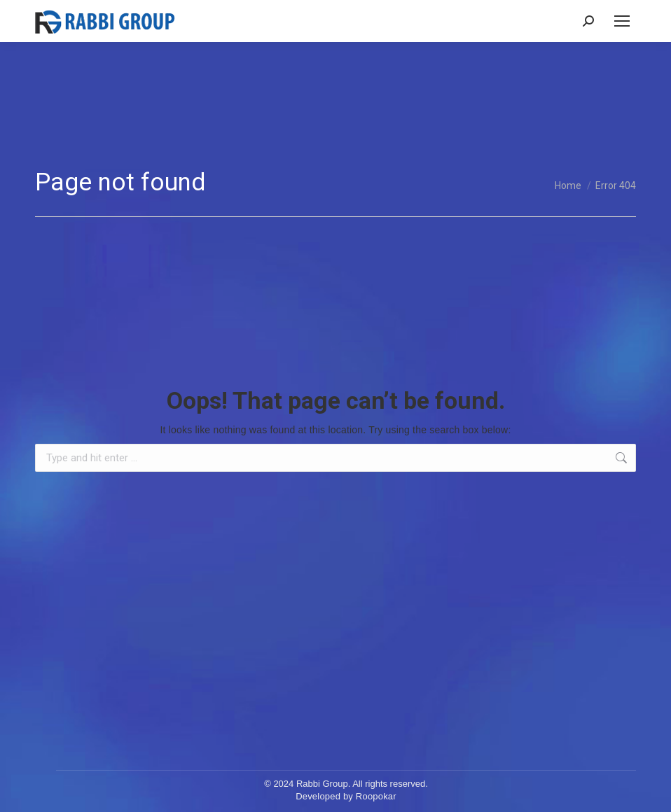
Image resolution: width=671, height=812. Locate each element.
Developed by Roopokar (346, 796)
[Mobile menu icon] (622, 21)
